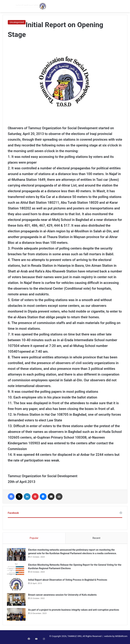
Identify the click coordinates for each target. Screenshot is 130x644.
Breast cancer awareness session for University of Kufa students (63, 596)
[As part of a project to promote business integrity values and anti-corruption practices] (17, 615)
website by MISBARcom (116, 638)
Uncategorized (17, 22)
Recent (96, 538)
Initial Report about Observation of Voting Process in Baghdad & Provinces (68, 581)
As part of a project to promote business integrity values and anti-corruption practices (74, 611)
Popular (34, 538)
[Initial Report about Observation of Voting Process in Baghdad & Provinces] (17, 585)
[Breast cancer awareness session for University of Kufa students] (17, 600)
